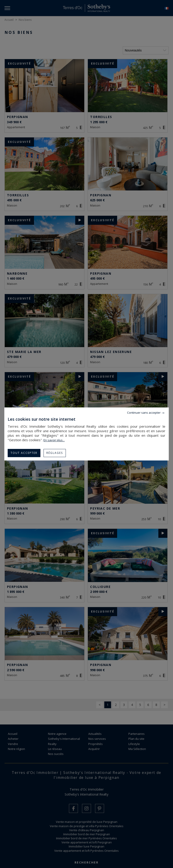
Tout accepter (24, 453)
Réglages (55, 453)
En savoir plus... (54, 440)
